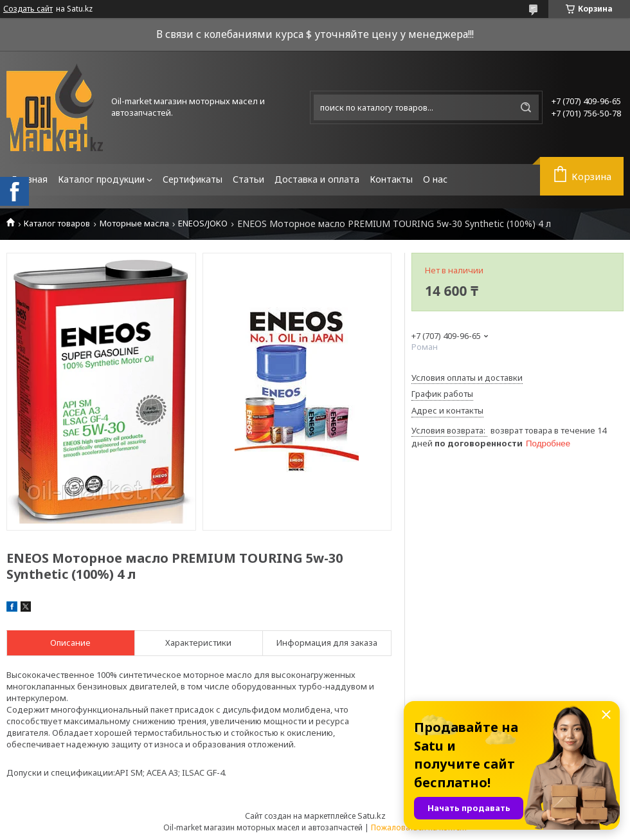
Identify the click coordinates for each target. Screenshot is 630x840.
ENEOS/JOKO (203, 224)
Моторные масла (134, 224)
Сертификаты (193, 179)
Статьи (248, 179)
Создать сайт (28, 9)
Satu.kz (372, 816)
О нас (435, 179)
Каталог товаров (57, 224)
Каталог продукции (101, 179)
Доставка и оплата (317, 179)
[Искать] (526, 107)
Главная (30, 179)
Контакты (391, 179)
